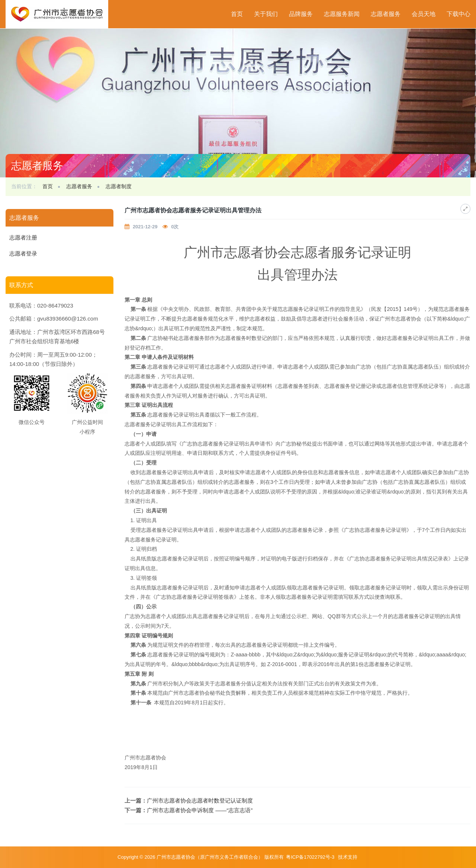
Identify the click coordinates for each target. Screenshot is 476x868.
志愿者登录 (23, 253)
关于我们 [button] (266, 14)
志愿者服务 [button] (386, 14)
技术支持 (348, 857)
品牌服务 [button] (301, 14)
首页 (237, 14)
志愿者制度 (119, 186)
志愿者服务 (79, 186)
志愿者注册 (23, 237)
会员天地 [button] (424, 14)
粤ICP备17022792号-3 (311, 857)
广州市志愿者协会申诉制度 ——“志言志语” (200, 810)
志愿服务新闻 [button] (342, 14)
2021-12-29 (145, 227)
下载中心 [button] (459, 14)
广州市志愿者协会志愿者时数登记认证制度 (200, 801)
